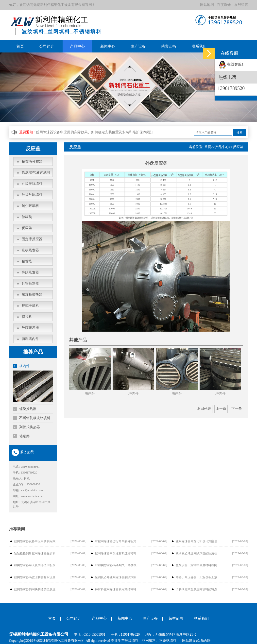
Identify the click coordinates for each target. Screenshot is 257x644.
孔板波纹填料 (32, 184)
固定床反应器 (32, 239)
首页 (20, 46)
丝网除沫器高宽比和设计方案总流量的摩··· (199, 541)
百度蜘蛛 (224, 5)
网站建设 (189, 641)
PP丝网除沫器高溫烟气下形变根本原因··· (118, 565)
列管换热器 (30, 283)
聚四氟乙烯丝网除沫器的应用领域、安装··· (199, 553)
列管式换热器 (26, 427)
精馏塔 (27, 261)
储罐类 (27, 217)
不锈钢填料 (168, 641)
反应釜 (27, 228)
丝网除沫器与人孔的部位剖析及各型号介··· (38, 565)
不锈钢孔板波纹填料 (32, 418)
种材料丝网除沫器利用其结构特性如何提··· (118, 589)
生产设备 (138, 46)
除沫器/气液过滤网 (36, 173)
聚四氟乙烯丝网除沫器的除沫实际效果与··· (118, 577)
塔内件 (21, 366)
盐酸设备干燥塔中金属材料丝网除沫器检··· (199, 565)
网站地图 (207, 5)
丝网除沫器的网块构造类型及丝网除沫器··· (38, 589)
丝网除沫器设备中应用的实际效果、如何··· (38, 541)
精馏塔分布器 (32, 161)
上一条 (221, 409)
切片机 (27, 317)
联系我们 (199, 46)
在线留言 (241, 5)
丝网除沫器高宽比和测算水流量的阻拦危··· (38, 577)
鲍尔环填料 (30, 206)
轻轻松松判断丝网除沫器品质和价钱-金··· (38, 553)
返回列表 (204, 409)
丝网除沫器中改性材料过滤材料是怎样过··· (118, 553)
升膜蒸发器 (30, 328)
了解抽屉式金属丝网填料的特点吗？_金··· (199, 589)
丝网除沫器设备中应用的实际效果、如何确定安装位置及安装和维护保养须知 (95, 132)
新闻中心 (108, 46)
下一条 (237, 409)
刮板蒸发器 (30, 250)
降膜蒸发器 (30, 272)
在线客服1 (231, 64)
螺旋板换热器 (32, 295)
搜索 (240, 133)
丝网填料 (149, 641)
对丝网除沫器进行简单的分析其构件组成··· (118, 541)
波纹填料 (132, 641)
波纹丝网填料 (32, 195)
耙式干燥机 (30, 306)
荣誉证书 (169, 46)
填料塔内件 (30, 339)
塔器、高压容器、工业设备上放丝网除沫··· (199, 577)
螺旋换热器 (25, 409)
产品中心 (77, 46)
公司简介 (47, 46)
